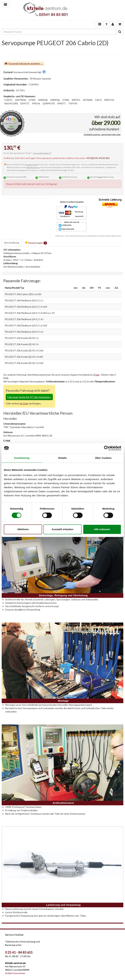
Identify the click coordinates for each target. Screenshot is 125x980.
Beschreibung (12, 243)
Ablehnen (23, 529)
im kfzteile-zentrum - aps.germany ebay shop (102, 134)
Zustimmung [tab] (22, 458)
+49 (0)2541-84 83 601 (98, 158)
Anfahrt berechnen (15, 973)
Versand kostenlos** (42, 153)
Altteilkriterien (33, 167)
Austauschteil (31, 164)
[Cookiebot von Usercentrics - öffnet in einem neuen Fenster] (106, 448)
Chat (97, 375)
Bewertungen (36, 243)
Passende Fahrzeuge (19, 63)
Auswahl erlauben (62, 529)
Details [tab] (63, 458)
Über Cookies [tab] (103, 458)
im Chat (24, 403)
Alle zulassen (102, 529)
